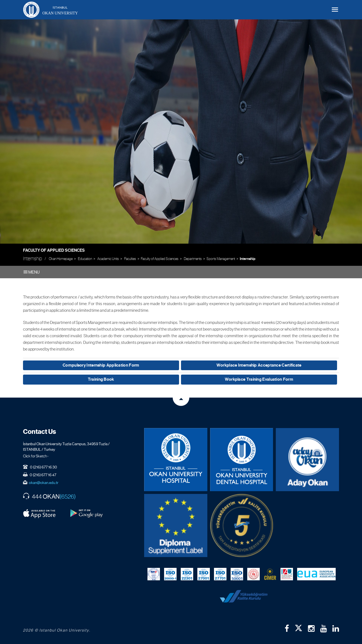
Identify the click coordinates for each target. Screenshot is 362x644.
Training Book (101, 379)
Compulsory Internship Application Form (101, 365)
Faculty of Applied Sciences (54, 250)
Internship (248, 259)
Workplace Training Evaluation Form (259, 379)
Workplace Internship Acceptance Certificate (259, 365)
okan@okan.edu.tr (44, 483)
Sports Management (221, 259)
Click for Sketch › (36, 456)
